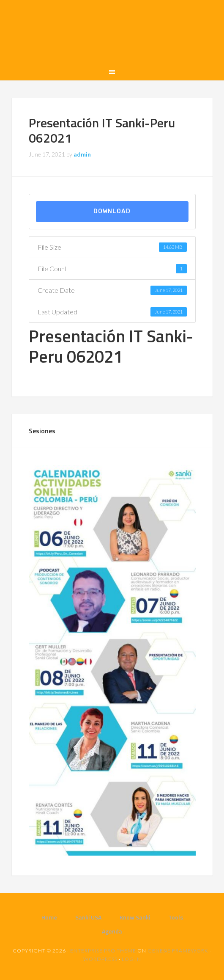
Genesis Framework (178, 951)
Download (112, 211)
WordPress (100, 959)
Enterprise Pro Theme (103, 951)
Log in (131, 959)
